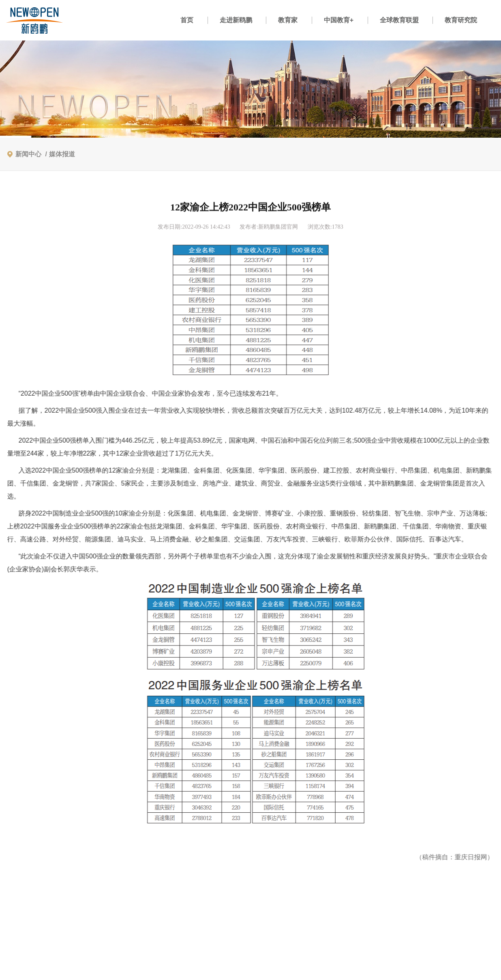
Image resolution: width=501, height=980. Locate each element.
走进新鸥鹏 (236, 20)
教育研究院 (461, 20)
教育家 (288, 20)
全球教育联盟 (399, 20)
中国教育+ (339, 20)
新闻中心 (28, 154)
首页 (187, 20)
